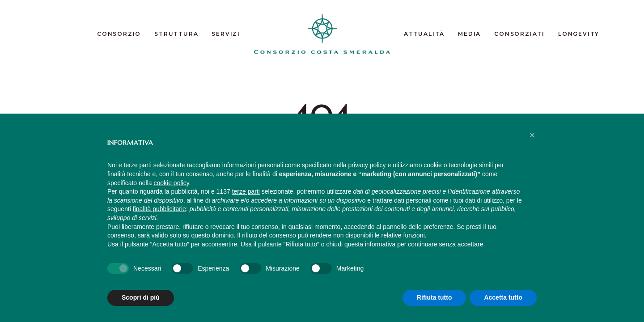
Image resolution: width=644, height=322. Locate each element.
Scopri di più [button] (141, 297)
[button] (532, 135)
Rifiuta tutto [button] (434, 297)
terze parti (246, 191)
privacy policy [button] (367, 165)
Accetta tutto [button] (503, 297)
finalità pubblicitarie (159, 209)
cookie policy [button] (172, 183)
